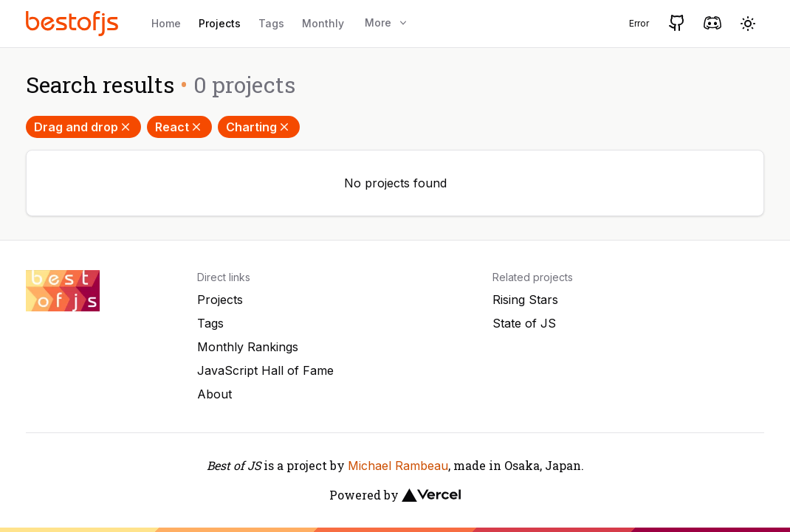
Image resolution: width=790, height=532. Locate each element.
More (387, 23)
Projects (220, 23)
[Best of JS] (74, 23)
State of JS (524, 323)
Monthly (323, 23)
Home (166, 23)
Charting (259, 127)
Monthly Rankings (248, 347)
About (214, 394)
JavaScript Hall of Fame (265, 370)
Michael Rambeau (398, 466)
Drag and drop (83, 127)
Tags (271, 23)
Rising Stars (525, 300)
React (179, 127)
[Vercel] (431, 495)
